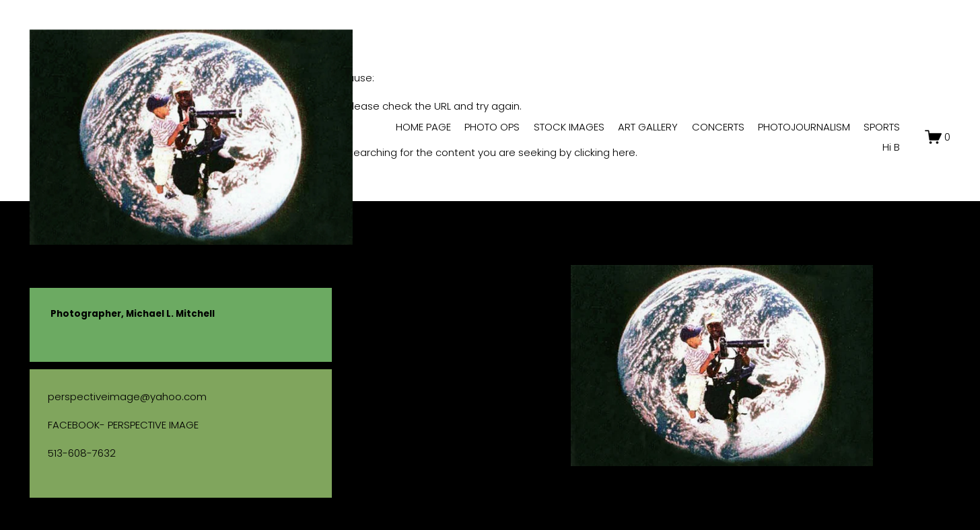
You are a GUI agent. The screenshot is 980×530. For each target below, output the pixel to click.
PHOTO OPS (492, 127)
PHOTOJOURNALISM (804, 127)
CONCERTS (718, 127)
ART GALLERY (648, 127)
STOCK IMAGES (569, 127)
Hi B (891, 147)
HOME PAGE (423, 127)
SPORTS (882, 127)
